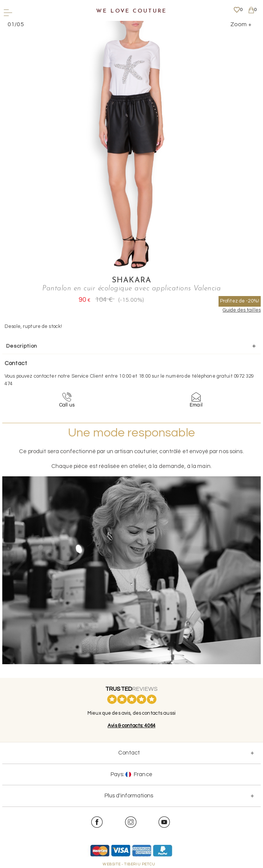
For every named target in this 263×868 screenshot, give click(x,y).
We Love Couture (131, 11)
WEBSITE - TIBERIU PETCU (129, 864)
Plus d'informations (129, 796)
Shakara (131, 280)
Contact (129, 753)
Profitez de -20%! (240, 301)
